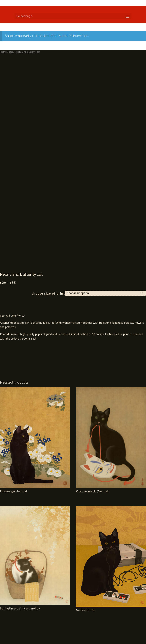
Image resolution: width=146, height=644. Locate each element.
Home (3, 52)
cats (11, 52)
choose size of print (48, 293)
